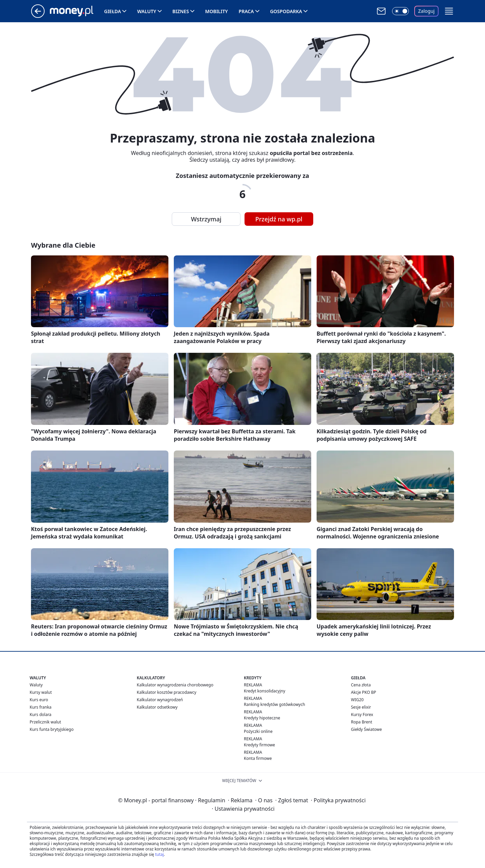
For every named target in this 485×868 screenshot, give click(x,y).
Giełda (112, 11)
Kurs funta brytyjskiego (52, 729)
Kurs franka (41, 707)
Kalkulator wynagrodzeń (160, 700)
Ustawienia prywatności (243, 809)
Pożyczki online (258, 731)
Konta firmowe (258, 758)
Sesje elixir (361, 707)
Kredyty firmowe (260, 745)
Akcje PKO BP (364, 692)
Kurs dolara (41, 715)
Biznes (181, 11)
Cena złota (361, 685)
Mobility (217, 11)
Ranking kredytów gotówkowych (274, 704)
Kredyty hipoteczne (262, 718)
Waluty (147, 11)
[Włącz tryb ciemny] (400, 11)
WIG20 (357, 700)
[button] (449, 11)
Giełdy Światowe (366, 729)
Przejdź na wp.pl (279, 219)
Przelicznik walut (45, 722)
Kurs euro (39, 700)
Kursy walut (41, 692)
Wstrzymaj (206, 219)
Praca (246, 11)
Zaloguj (427, 11)
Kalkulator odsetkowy (157, 707)
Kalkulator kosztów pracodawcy (167, 692)
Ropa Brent (362, 722)
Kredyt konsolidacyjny (265, 691)
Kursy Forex (362, 715)
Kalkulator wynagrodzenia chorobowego (175, 685)
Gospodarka (286, 11)
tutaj (159, 854)
